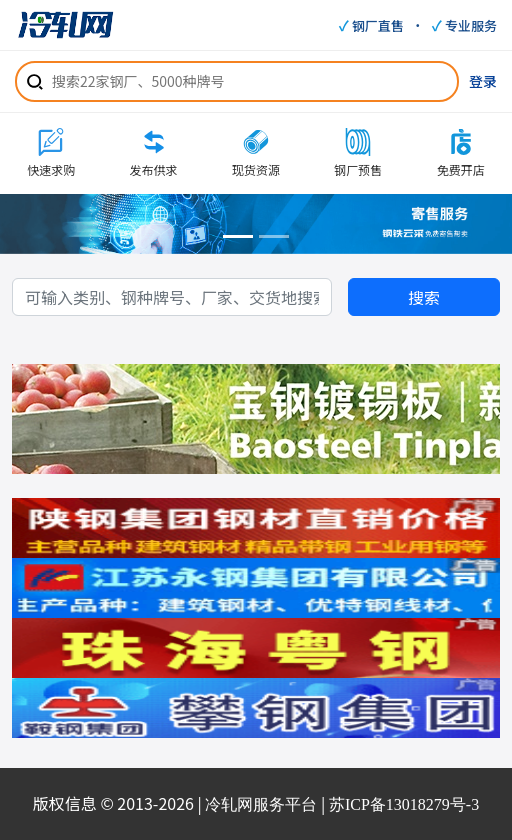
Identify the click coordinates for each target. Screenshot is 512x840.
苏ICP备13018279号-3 (404, 804)
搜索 (424, 297)
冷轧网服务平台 (261, 804)
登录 (483, 81)
